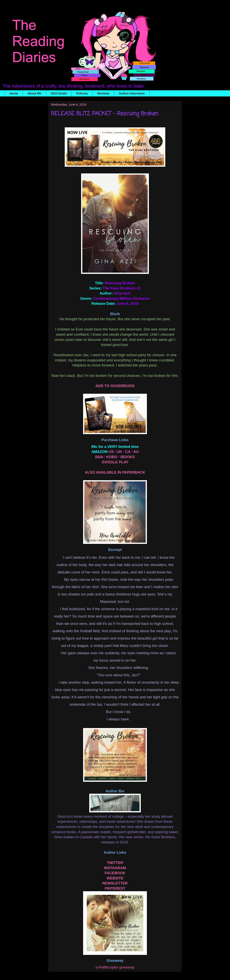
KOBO (112, 457)
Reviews (103, 93)
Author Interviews (132, 93)
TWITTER (115, 863)
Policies (82, 93)
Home (14, 93)
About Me (34, 93)
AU (136, 452)
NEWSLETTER (115, 883)
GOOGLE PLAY (115, 462)
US (111, 452)
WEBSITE (115, 878)
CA (128, 452)
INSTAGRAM (115, 868)
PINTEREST (115, 888)
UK (120, 452)
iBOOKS (128, 457)
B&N (99, 457)
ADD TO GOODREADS (115, 386)
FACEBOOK (115, 873)
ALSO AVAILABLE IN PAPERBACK (115, 472)
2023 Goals (59, 93)
